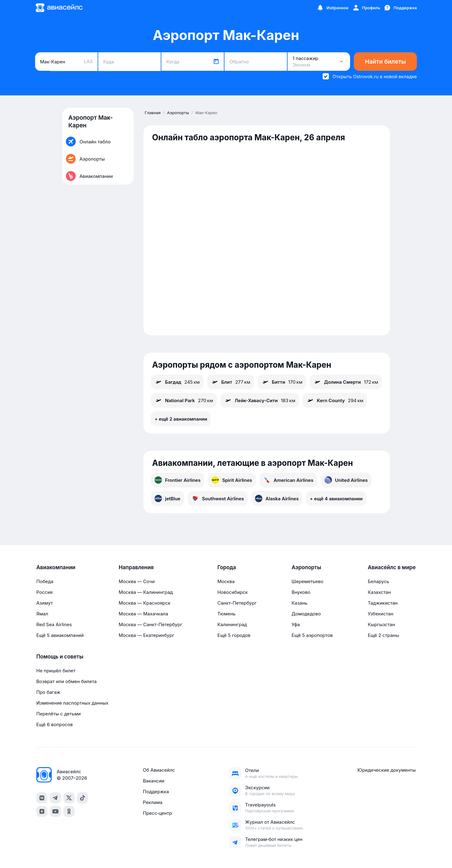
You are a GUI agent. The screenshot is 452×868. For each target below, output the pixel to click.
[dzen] (42, 811)
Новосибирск (233, 592)
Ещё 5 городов (234, 635)
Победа (45, 581)
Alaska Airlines (277, 498)
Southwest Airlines (218, 498)
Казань (300, 603)
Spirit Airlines (232, 480)
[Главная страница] (59, 8)
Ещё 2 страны (383, 635)
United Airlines (346, 480)
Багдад (177, 382)
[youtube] (55, 811)
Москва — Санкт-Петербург (150, 624)
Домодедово (306, 614)
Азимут (45, 603)
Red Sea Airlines (54, 624)
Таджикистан (383, 603)
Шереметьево (307, 581)
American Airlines (288, 480)
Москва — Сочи (137, 581)
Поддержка (156, 792)
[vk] (42, 798)
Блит (231, 382)
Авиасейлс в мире (392, 567)
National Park (184, 400)
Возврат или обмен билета (67, 681)
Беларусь (378, 581)
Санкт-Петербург (237, 603)
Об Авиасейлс (159, 770)
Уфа (296, 624)
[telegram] (55, 798)
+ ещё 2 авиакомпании (181, 419)
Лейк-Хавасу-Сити (260, 400)
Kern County (335, 400)
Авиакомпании (56, 567)
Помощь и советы (60, 657)
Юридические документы (387, 770)
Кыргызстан (381, 624)
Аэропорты (306, 567)
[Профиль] (366, 8)
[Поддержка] (400, 8)
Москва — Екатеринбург (146, 635)
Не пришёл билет (56, 671)
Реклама (153, 802)
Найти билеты (385, 62)
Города (227, 567)
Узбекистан (380, 614)
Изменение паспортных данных (72, 703)
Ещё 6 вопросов (54, 724)
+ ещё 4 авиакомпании (336, 499)
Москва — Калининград (146, 592)
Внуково (301, 592)
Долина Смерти (346, 382)
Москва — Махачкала (143, 614)
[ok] (69, 811)
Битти (282, 382)
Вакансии (154, 781)
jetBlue (167, 498)
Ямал (42, 614)
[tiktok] (83, 798)
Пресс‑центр (157, 813)
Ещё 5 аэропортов (312, 635)
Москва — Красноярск (144, 603)
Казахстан (379, 592)
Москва (226, 581)
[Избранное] (333, 8)
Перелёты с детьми (59, 714)
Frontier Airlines (178, 480)
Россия (44, 592)
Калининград (232, 624)
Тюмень (226, 614)
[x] (69, 798)
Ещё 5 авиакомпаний (60, 635)
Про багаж (48, 692)
